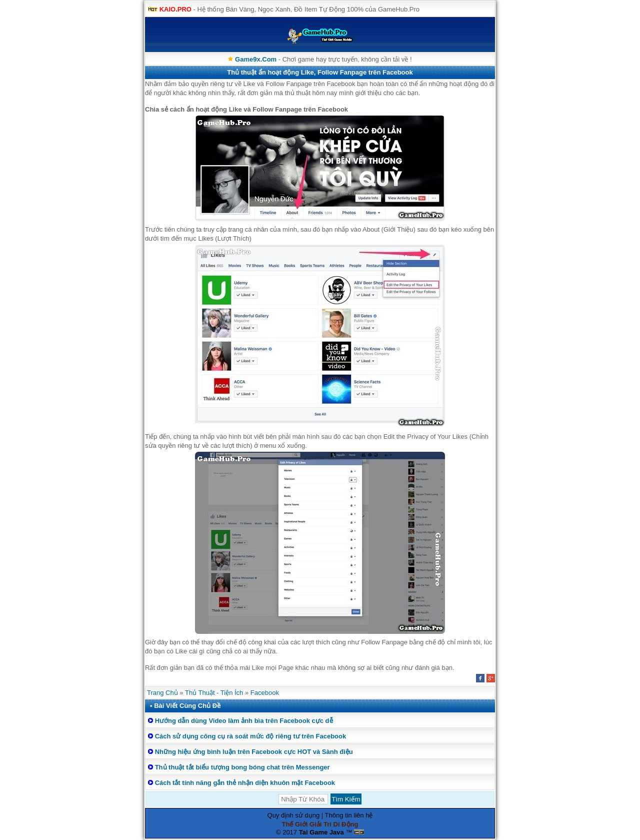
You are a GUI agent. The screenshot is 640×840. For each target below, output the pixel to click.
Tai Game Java (321, 832)
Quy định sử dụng (294, 815)
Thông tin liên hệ (349, 815)
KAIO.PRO (175, 9)
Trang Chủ (162, 693)
